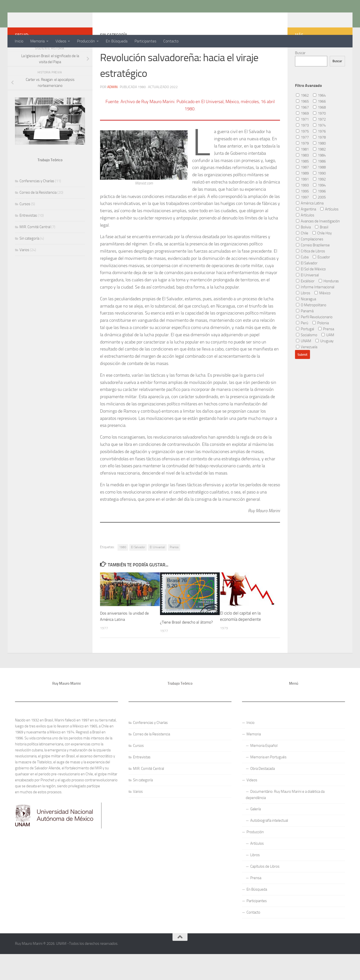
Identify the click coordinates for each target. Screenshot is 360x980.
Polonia (321, 343)
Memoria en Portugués (268, 783)
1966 (319, 121)
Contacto (171, 41)
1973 (302, 145)
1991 (302, 199)
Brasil (322, 247)
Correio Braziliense (313, 265)
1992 (319, 199)
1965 (302, 121)
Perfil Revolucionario (314, 337)
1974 (319, 145)
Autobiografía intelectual (269, 847)
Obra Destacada (262, 795)
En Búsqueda (117, 41)
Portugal (305, 349)
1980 (123, 567)
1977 (302, 157)
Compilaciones (310, 259)
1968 (319, 127)
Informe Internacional (315, 307)
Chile (302, 253)
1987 (302, 187)
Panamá (305, 331)
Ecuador (321, 277)
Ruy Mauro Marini (54, 17)
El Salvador (138, 567)
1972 (319, 139)
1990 (319, 193)
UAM (328, 355)
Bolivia (303, 247)
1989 (302, 193)
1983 (302, 175)
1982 (319, 169)
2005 (319, 217)
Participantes (145, 41)
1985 (302, 181)
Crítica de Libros (310, 271)
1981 (302, 169)
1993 (302, 205)
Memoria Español (264, 772)
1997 (302, 217)
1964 (319, 115)
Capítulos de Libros (265, 893)
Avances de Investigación (318, 241)
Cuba (302, 277)
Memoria (37, 41)
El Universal (157, 567)
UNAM (304, 361)
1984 (319, 175)
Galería (255, 835)
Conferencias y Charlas (37, 201)
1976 (319, 151)
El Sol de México (311, 289)
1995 (302, 211)
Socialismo (307, 355)
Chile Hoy (322, 253)
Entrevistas (28, 235)
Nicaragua (306, 319)
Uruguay (324, 361)
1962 (302, 115)
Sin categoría (29, 258)
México (322, 313)
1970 (319, 133)
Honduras (329, 301)
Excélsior (305, 301)
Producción (86, 41)
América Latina (310, 223)
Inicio (19, 41)
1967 (302, 127)
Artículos (329, 229)
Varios (24, 270)
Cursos (25, 224)
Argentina (306, 229)
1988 (319, 187)
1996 (319, 211)
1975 (302, 151)
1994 (319, 205)
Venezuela (307, 367)
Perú (302, 343)
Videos (61, 41)
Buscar (300, 73)
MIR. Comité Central (35, 247)
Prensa (174, 567)
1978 (319, 157)
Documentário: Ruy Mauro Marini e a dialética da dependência (285, 821)
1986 (319, 181)
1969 (302, 133)
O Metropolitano (311, 325)
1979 (302, 163)
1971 (302, 139)
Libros (303, 313)
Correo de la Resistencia (38, 212)
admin (112, 107)
